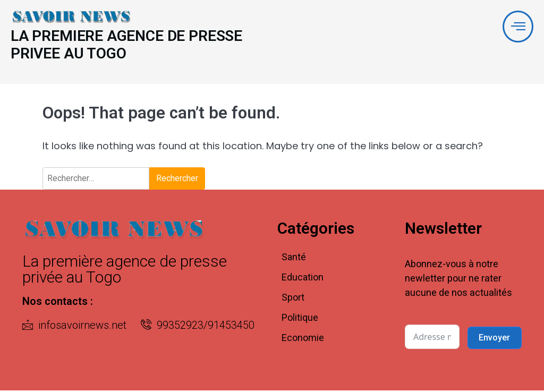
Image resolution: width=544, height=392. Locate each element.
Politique (300, 319)
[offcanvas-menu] (518, 27)
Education (303, 279)
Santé (294, 258)
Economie (303, 339)
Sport (293, 299)
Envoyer (494, 339)
